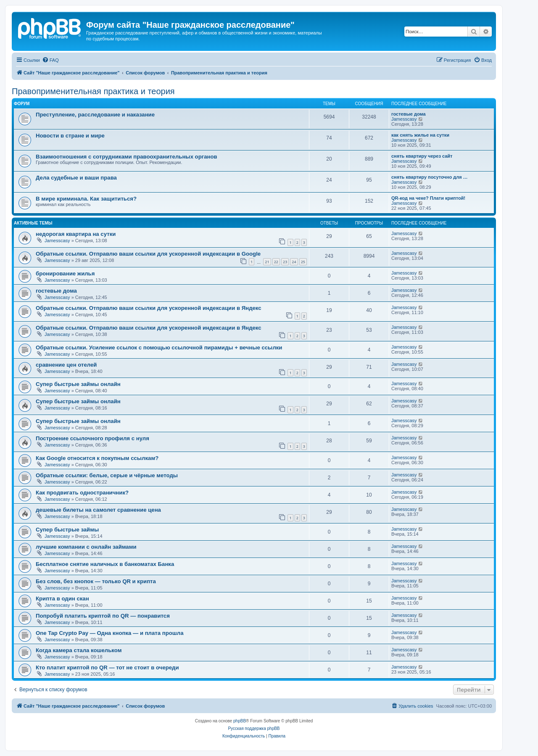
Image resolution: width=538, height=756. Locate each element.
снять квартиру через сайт (422, 156)
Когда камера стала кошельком (79, 650)
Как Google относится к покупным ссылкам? (97, 458)
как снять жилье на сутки (420, 135)
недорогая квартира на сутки (76, 234)
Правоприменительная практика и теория (93, 91)
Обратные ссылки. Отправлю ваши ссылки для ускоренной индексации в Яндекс (149, 308)
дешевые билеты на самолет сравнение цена (98, 510)
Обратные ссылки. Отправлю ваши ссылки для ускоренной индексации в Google (148, 254)
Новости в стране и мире (70, 136)
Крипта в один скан (62, 599)
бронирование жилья (65, 274)
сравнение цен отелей (66, 365)
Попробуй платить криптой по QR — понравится (103, 616)
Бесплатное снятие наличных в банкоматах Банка (105, 564)
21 (267, 262)
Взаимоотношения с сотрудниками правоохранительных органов (127, 157)
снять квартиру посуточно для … (430, 177)
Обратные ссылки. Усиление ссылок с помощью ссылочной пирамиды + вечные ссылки (159, 348)
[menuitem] (50, 60)
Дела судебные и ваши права (76, 178)
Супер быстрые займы (67, 530)
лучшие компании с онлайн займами (86, 547)
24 (294, 262)
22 (276, 262)
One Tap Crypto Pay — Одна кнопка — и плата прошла (110, 633)
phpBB (240, 721)
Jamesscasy (404, 119)
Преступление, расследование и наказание (95, 115)
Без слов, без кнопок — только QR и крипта (96, 581)
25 (303, 262)
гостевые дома (409, 114)
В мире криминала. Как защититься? (86, 199)
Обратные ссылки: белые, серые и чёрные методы (107, 475)
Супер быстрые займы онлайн (78, 384)
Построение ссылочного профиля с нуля (92, 438)
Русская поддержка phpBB (254, 728)
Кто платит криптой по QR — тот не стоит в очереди (107, 667)
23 (285, 262)
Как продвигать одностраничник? (82, 493)
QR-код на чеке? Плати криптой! (428, 198)
